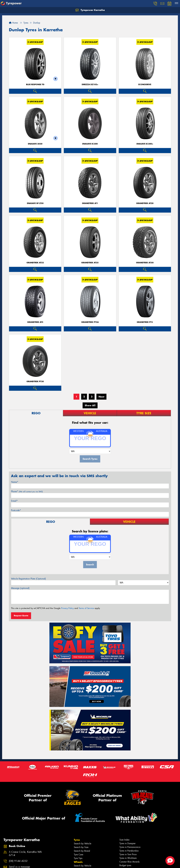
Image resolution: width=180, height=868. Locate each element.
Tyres (77, 840)
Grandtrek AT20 (145, 203)
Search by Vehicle (83, 844)
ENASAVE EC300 (90, 144)
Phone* (27, 491)
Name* (15, 482)
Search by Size (81, 847)
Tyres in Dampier (127, 843)
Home (13, 23)
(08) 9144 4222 (18, 861)
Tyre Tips (78, 858)
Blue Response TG (35, 85)
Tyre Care (78, 855)
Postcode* (16, 510)
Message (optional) (20, 588)
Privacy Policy (67, 608)
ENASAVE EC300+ (145, 144)
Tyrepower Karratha (90, 10)
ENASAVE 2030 (35, 144)
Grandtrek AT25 (90, 263)
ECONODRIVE (145, 85)
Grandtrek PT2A (90, 322)
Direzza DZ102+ (90, 85)
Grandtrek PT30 (35, 381)
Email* (14, 501)
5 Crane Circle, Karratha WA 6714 (25, 854)
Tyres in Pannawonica (130, 847)
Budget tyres (125, 865)
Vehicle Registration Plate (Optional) (28, 579)
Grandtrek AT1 (90, 203)
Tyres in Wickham (128, 858)
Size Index (124, 840)
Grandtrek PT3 (145, 322)
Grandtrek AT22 (35, 263)
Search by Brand (82, 851)
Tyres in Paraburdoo (129, 851)
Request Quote (21, 616)
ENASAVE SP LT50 (35, 203)
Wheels (78, 862)
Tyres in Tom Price (128, 854)
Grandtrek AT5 (35, 322)
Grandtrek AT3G (145, 263)
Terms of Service (86, 608)
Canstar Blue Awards (129, 862)
